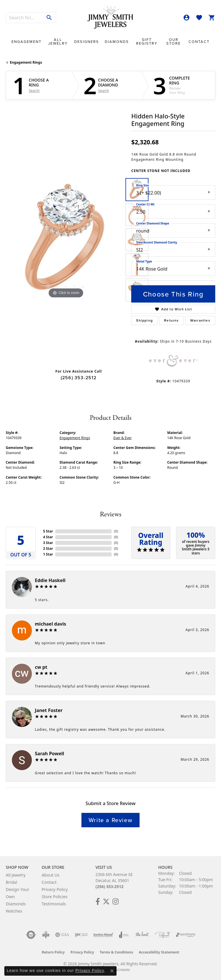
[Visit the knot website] (142, 935)
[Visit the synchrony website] (186, 935)
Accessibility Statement (159, 952)
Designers (87, 42)
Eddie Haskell (50, 580)
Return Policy (53, 952)
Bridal (12, 882)
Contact (199, 42)
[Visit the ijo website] (81, 935)
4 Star (48, 537)
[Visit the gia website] (62, 935)
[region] (66, 240)
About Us (51, 875)
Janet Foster (49, 710)
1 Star (48, 554)
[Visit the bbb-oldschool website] (46, 935)
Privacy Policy (55, 889)
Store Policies (55, 897)
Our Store (174, 41)
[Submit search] (49, 18)
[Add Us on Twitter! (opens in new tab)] (106, 902)
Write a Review (110, 820)
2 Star (48, 548)
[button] (186, 18)
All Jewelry (58, 41)
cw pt (41, 667)
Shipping (144, 320)
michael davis (51, 624)
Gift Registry (147, 41)
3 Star (48, 543)
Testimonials (54, 904)
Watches (14, 911)
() (116, 531)
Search (34, 91)
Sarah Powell (49, 754)
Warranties (200, 320)
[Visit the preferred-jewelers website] (163, 935)
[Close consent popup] (112, 971)
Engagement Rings (26, 62)
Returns (171, 320)
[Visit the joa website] (124, 935)
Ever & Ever (123, 438)
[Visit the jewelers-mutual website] (103, 935)
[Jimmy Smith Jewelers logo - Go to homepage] (110, 17)
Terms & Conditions (117, 952)
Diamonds (117, 42)
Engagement (26, 42)
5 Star (48, 531)
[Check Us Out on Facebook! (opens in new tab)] (98, 902)
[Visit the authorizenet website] (31, 935)
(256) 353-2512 (79, 377)
